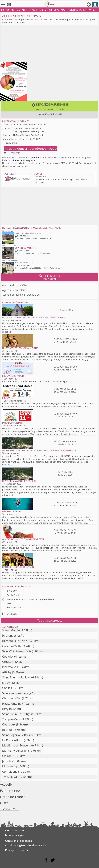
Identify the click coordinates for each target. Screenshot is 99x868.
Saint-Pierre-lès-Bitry (16, 714)
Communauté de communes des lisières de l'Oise (31, 599)
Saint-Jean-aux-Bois (15, 693)
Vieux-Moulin (11, 630)
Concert (23, 149)
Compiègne (10, 772)
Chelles (7, 688)
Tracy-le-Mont (11, 719)
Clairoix (7, 756)
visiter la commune (49, 621)
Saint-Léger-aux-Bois (16, 735)
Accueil (5, 784)
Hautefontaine (12, 704)
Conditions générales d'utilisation (26, 845)
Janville (7, 761)
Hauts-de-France (15, 608)
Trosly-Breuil (13, 595)
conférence (35, 157)
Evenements (9, 791)
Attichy (7, 672)
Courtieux (9, 724)
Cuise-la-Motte (12, 646)
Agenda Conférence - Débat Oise (21, 295)
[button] (49, 106)
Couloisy (8, 656)
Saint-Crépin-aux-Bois (17, 651)
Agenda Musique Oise (15, 285)
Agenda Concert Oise (14, 290)
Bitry (5, 709)
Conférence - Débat (43, 149)
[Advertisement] (49, 44)
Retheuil (8, 730)
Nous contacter (15, 830)
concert (25, 157)
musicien (13, 160)
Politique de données (18, 850)
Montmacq (9, 766)
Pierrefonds (10, 667)
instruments (58, 157)
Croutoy (8, 662)
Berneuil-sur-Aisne (15, 641)
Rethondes (9, 635)
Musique (10, 149)
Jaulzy (6, 683)
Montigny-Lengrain (15, 751)
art (22, 160)
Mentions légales (16, 835)
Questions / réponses (18, 841)
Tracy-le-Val (10, 777)
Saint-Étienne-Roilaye (16, 677)
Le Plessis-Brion (13, 740)
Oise (9, 603)
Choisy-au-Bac (12, 698)
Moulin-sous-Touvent (16, 745)
